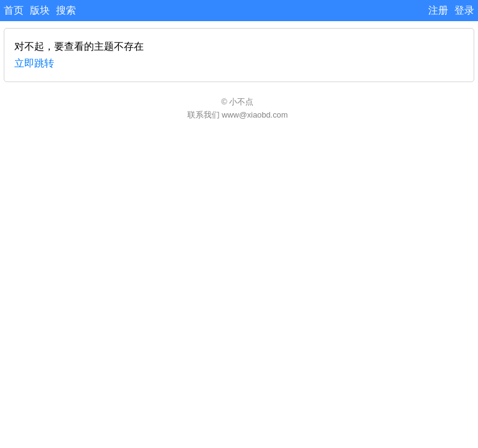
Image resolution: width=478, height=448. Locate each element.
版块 (40, 10)
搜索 (66, 10)
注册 (438, 10)
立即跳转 (34, 63)
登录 (464, 10)
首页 (14, 10)
